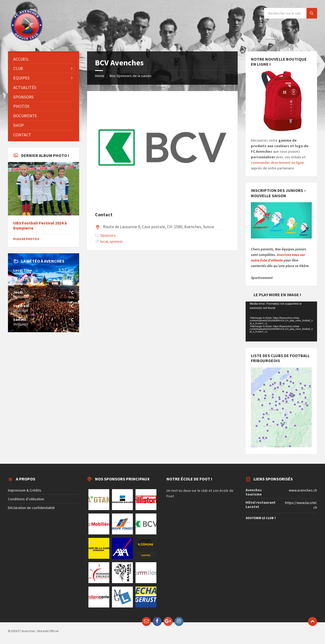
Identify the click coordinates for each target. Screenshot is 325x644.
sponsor (116, 241)
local (104, 241)
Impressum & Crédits (25, 490)
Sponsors (108, 235)
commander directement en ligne (277, 163)
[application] (281, 322)
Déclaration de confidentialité (31, 508)
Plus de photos (26, 239)
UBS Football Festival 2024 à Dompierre (40, 226)
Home (100, 76)
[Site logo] (26, 41)
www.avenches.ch (303, 490)
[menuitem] (44, 59)
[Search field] (291, 13)
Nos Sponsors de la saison (130, 76)
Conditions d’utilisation (26, 499)
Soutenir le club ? (261, 518)
